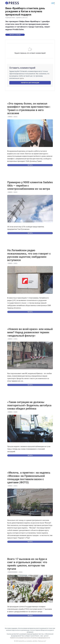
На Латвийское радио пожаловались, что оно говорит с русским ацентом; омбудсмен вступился (29, 255)
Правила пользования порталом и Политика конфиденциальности (30, 638)
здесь (22, 78)
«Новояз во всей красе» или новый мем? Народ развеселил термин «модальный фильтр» (30, 332)
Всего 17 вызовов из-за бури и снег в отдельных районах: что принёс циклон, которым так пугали (27, 564)
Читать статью (15, 35)
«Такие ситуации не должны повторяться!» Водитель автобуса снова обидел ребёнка (29, 405)
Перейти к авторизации (30, 83)
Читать (30, 165)
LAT (53, 3)
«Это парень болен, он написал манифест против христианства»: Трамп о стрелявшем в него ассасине (29, 108)
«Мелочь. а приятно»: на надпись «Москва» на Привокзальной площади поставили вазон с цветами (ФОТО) (29, 478)
